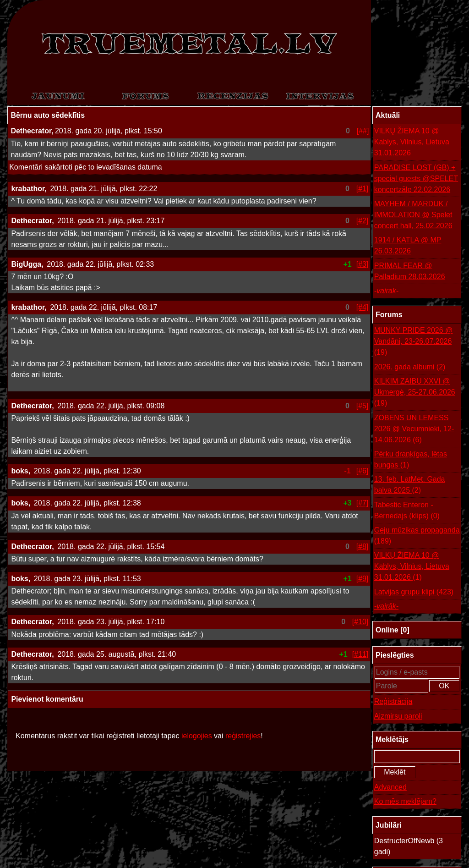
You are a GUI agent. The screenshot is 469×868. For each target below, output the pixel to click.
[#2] (363, 221)
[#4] (363, 307)
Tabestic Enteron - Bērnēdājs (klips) (407, 511)
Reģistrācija (393, 701)
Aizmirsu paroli (398, 716)
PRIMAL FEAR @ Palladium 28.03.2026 (410, 271)
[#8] (363, 547)
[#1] (363, 189)
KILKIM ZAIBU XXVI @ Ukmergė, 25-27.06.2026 (415, 393)
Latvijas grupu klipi (414, 592)
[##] (363, 131)
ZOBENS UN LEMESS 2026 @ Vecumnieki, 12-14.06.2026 (414, 430)
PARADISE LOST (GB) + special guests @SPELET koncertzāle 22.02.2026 (416, 179)
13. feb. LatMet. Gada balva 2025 (410, 486)
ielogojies (197, 736)
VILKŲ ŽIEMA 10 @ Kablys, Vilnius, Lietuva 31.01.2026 (412, 142)
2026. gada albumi (410, 367)
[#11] (360, 654)
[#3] (363, 264)
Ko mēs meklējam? (405, 801)
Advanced (390, 787)
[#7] (363, 503)
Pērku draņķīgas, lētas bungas (411, 460)
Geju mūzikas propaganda (417, 536)
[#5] (363, 406)
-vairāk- (386, 291)
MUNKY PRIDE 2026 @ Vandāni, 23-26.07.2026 (414, 342)
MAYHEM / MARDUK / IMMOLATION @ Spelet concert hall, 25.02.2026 (413, 215)
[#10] (360, 622)
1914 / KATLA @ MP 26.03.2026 (408, 245)
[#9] (363, 579)
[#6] (363, 471)
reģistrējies (243, 736)
